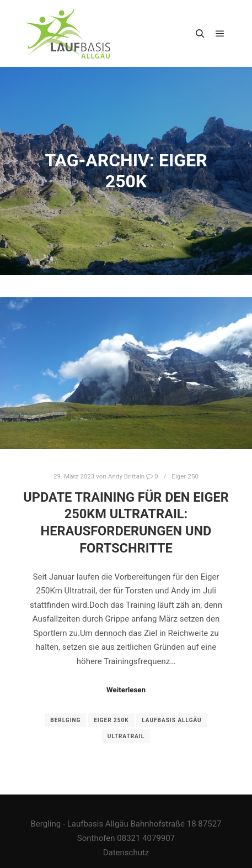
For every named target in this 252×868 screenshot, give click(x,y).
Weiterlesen (126, 690)
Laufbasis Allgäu (171, 720)
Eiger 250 (185, 476)
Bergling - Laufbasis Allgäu (79, 824)
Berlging (65, 720)
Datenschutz (126, 853)
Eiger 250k (111, 720)
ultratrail (126, 736)
